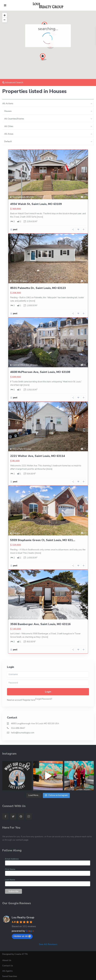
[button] (44, 58)
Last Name (10, 880)
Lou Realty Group (23, 917)
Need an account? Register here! (21, 700)
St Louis (30, 197)
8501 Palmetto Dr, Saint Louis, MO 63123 (38, 288)
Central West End (21, 365)
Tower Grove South (22, 617)
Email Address (12, 859)
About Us (7, 960)
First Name (10, 869)
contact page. (22, 840)
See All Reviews (48, 944)
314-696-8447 (18, 728)
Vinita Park (18, 449)
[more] (40, 217)
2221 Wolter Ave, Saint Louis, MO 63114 (38, 456)
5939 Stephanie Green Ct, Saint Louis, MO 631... (43, 540)
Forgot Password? (44, 699)
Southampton (19, 197)
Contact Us (8, 966)
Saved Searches (10, 976)
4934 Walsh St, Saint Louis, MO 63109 (36, 204)
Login (48, 692)
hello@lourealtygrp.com (23, 733)
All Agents (7, 971)
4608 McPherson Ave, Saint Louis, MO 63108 (40, 372)
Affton (16, 281)
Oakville (16, 533)
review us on (22, 936)
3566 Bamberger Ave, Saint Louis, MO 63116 (40, 624)
